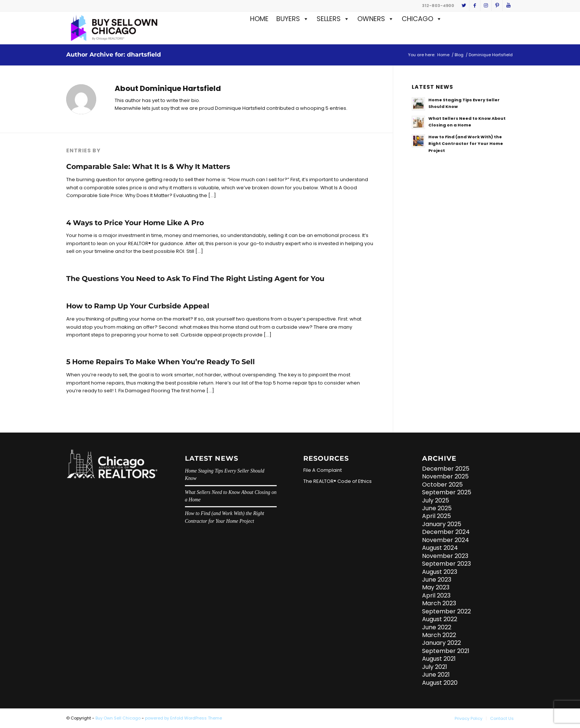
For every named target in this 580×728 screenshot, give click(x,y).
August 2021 (439, 659)
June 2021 (436, 675)
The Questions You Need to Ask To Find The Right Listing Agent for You (195, 279)
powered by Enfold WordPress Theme (183, 718)
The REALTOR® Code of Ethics (338, 481)
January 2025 (442, 524)
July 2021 (435, 667)
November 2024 (446, 540)
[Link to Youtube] (508, 6)
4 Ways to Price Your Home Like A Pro (135, 223)
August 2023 (440, 572)
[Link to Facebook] (475, 6)
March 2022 (439, 635)
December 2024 (446, 532)
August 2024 (440, 548)
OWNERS (376, 19)
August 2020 (440, 683)
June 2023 (437, 580)
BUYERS (293, 19)
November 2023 (445, 556)
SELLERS (333, 19)
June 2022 (437, 627)
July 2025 (436, 500)
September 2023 (446, 564)
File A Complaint (323, 470)
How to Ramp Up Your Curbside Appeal (138, 306)
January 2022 (441, 643)
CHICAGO (422, 19)
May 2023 (436, 587)
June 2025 (437, 508)
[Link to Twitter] (464, 6)
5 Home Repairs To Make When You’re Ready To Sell (161, 362)
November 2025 (445, 476)
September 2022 (446, 611)
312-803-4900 (438, 6)
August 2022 (440, 619)
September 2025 (447, 492)
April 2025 (436, 516)
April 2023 (436, 595)
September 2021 (446, 651)
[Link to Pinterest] (497, 6)
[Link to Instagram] (486, 6)
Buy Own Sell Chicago (118, 718)
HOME (259, 19)
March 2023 (439, 603)
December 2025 (446, 469)
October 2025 (442, 485)
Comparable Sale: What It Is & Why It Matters (148, 167)
